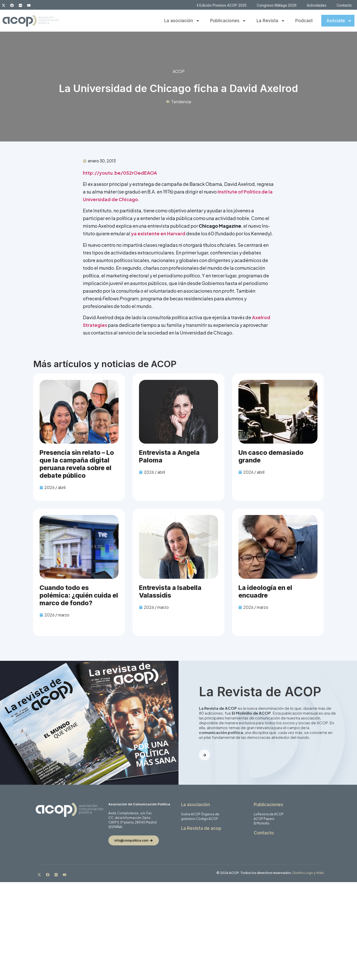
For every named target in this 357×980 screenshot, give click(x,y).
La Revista (271, 21)
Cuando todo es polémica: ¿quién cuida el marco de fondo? (79, 595)
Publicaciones (228, 21)
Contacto (344, 5)
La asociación (182, 21)
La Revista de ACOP (269, 814)
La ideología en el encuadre (265, 591)
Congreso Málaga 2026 (277, 5)
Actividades (317, 5)
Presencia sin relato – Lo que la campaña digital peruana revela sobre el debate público (77, 464)
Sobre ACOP (191, 814)
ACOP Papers (264, 819)
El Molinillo (262, 823)
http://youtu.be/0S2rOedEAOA (120, 173)
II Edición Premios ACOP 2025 (222, 5)
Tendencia (181, 102)
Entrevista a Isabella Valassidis (170, 591)
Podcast (304, 21)
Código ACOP (207, 819)
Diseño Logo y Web (308, 873)
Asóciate (339, 21)
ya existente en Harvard (158, 233)
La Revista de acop (201, 828)
